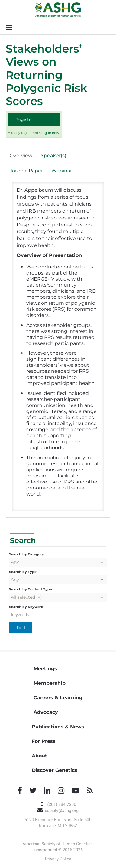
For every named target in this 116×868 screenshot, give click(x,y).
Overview (21, 156)
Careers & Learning (58, 698)
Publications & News (58, 727)
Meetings (45, 669)
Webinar (62, 171)
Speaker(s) (53, 156)
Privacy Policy (58, 859)
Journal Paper (26, 171)
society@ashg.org (62, 811)
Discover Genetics (55, 770)
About (39, 756)
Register (24, 119)
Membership (50, 683)
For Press (44, 741)
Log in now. (50, 133)
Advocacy (46, 712)
